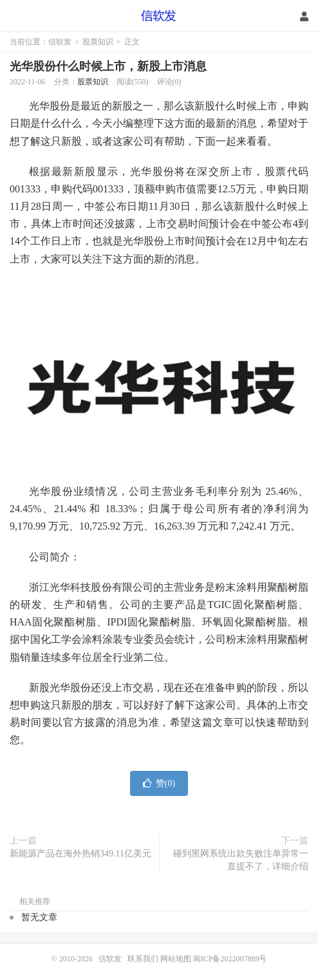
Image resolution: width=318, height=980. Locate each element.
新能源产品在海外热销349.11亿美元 (80, 854)
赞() (159, 783)
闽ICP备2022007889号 (230, 959)
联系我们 (144, 959)
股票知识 (98, 42)
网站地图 (176, 959)
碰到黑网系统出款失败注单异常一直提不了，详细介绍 (241, 860)
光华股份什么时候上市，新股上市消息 (108, 66)
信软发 (159, 16)
